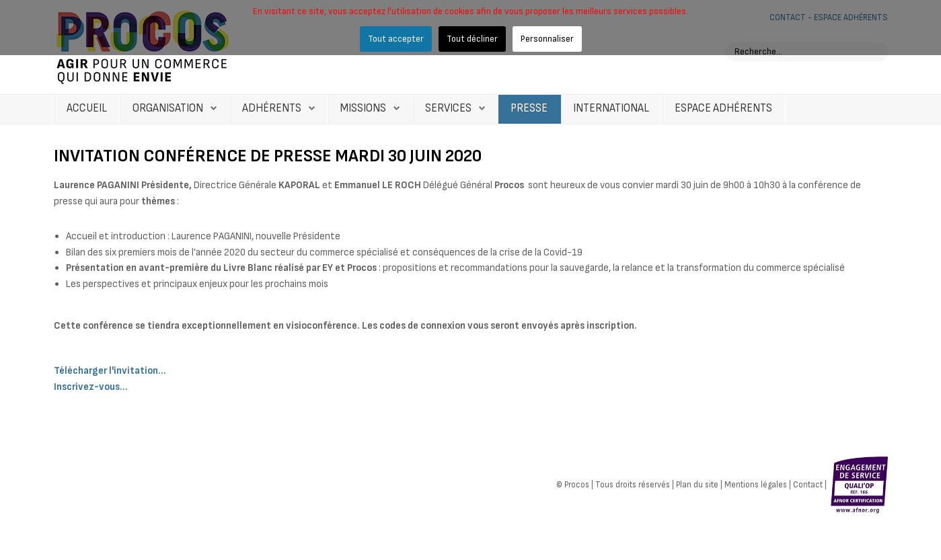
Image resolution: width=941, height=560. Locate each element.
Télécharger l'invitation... (110, 371)
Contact (808, 484)
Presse (529, 108)
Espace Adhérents (723, 108)
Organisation (168, 108)
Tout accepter (396, 39)
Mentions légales (756, 484)
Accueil (87, 108)
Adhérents (272, 108)
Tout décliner (472, 39)
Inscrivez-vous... (91, 387)
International (611, 108)
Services (448, 108)
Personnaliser (547, 39)
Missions (363, 108)
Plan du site (697, 484)
